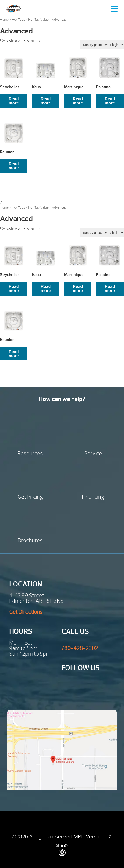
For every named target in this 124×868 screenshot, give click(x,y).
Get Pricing (30, 496)
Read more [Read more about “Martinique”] (78, 101)
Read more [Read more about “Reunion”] (14, 166)
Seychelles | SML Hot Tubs (14, 9)
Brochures (30, 540)
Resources (30, 453)
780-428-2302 (80, 648)
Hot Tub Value (38, 20)
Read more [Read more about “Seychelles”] (14, 101)
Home (4, 20)
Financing (93, 496)
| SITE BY (85, 846)
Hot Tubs (18, 20)
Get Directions (26, 612)
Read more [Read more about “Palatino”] (110, 101)
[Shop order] (102, 45)
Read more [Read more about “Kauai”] (46, 101)
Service (93, 453)
